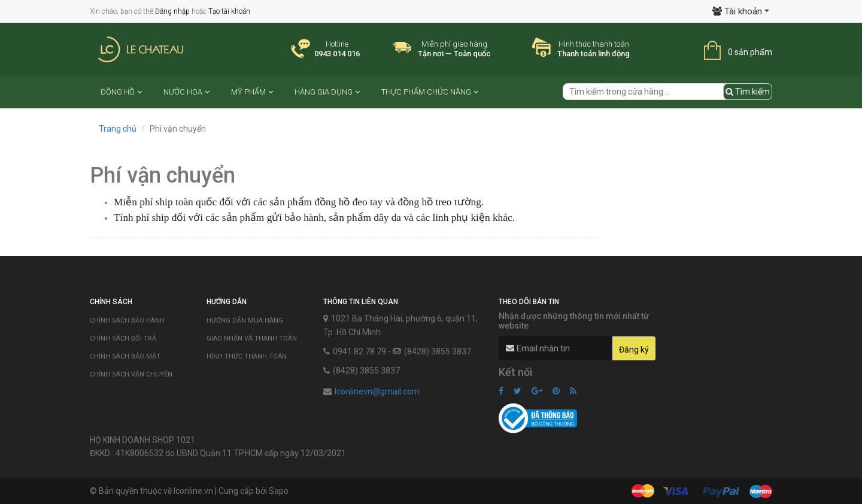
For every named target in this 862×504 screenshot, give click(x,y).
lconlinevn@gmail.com (377, 391)
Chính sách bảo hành (127, 321)
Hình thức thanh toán (247, 356)
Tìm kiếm (748, 92)
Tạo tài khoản (229, 11)
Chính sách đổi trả (123, 338)
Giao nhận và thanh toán (252, 338)
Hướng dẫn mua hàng (245, 321)
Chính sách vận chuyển (131, 374)
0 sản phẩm (750, 52)
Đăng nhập (172, 11)
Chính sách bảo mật (125, 356)
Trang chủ (118, 129)
